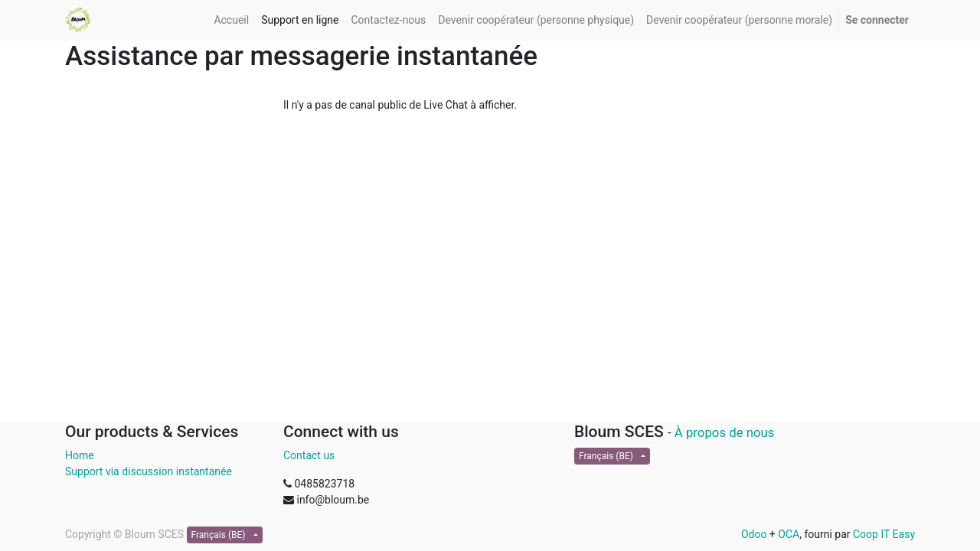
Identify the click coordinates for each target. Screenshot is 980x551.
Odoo (754, 534)
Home (80, 455)
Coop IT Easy (884, 534)
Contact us (309, 455)
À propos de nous (725, 432)
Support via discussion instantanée (149, 471)
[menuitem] (231, 20)
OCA (789, 534)
